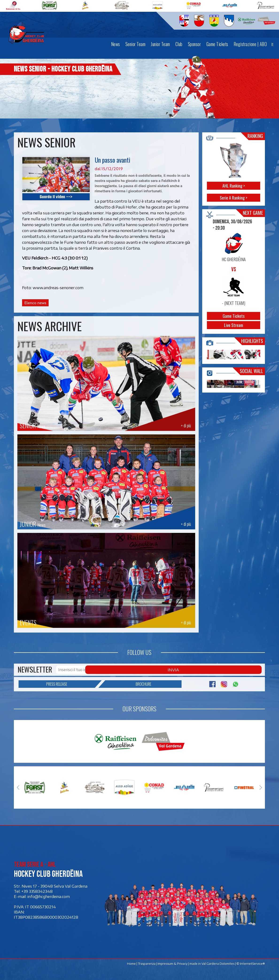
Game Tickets (234, 316)
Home (132, 961)
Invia (251, 670)
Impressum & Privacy (173, 961)
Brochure (128, 683)
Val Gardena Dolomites (218, 961)
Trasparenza (147, 961)
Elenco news (35, 303)
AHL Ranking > (234, 186)
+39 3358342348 (37, 889)
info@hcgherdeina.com (49, 894)
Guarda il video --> (56, 197)
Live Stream (234, 325)
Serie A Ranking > (234, 198)
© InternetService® (251, 961)
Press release (71, 683)
